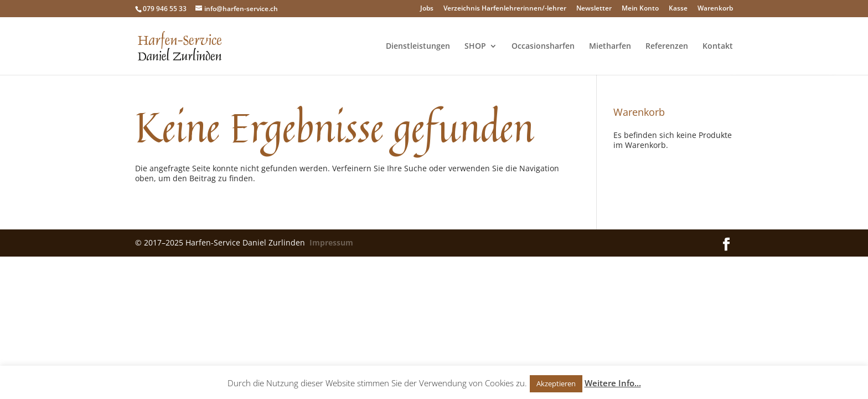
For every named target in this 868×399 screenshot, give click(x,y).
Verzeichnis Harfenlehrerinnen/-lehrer (505, 9)
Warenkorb (715, 9)
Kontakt (718, 47)
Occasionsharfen (543, 47)
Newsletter (594, 9)
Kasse (678, 9)
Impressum (331, 242)
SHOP (475, 47)
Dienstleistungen (418, 47)
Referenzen (667, 47)
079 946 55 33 (165, 9)
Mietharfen (610, 47)
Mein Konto (640, 9)
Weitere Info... (613, 383)
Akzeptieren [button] (556, 383)
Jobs (427, 9)
